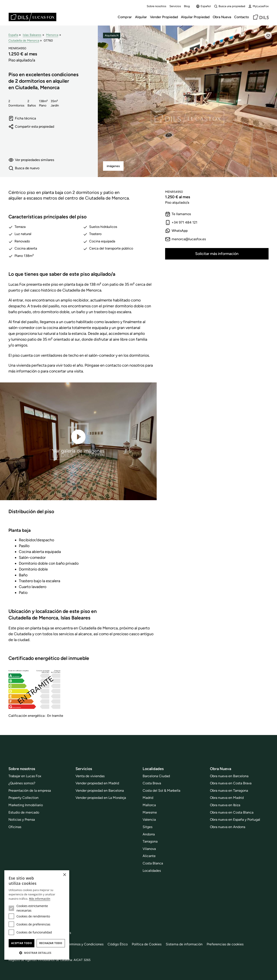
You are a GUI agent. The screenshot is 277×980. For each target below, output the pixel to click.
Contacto (242, 17)
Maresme (150, 812)
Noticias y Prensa (22, 820)
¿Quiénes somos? (22, 783)
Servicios (175, 6)
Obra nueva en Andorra (228, 827)
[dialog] (37, 915)
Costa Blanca (153, 863)
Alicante (149, 856)
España (13, 35)
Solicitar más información (217, 254)
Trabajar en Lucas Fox (25, 776)
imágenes (113, 166)
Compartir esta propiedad (31, 127)
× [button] (64, 875)
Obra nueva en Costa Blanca (232, 812)
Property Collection (23, 798)
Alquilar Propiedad (195, 17)
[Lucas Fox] (32, 17)
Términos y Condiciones (85, 944)
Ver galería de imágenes (78, 441)
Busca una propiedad (230, 6)
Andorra (149, 834)
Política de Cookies (147, 944)
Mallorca (149, 805)
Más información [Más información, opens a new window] (40, 899)
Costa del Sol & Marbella (161, 791)
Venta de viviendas (90, 776)
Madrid (148, 798)
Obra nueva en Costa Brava (231, 783)
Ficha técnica (22, 118)
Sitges (147, 827)
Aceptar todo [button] (21, 943)
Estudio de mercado (24, 812)
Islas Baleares (32, 35)
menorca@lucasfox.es (185, 239)
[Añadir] (268, 35)
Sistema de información (184, 944)
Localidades (152, 871)
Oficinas (15, 827)
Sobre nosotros (156, 6)
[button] (37, 953)
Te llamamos (178, 214)
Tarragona (150, 841)
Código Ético (118, 944)
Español (203, 6)
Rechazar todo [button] (51, 943)
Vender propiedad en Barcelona (100, 791)
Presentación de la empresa (30, 791)
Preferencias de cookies (225, 944)
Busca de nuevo (24, 168)
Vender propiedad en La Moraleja (101, 798)
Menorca (52, 35)
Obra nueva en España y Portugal (235, 820)
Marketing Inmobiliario (26, 805)
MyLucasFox (258, 6)
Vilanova (149, 849)
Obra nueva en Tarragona (229, 791)
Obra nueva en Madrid (227, 798)
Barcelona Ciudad (156, 776)
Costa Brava (152, 783)
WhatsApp (176, 231)
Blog (187, 6)
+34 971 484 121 (181, 222)
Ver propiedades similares (31, 160)
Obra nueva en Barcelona (229, 776)
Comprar (125, 17)
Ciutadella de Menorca (24, 40)
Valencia (149, 820)
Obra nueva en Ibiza (225, 805)
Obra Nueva (222, 17)
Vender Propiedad (164, 17)
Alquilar (141, 17)
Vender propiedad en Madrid (97, 783)
